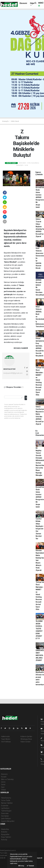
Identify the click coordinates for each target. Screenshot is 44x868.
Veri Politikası (6, 742)
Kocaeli (4, 777)
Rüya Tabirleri (6, 837)
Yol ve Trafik (6, 800)
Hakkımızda (5, 736)
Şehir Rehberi (6, 819)
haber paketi (5, 860)
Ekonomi (23, 3)
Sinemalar (5, 813)
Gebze (4, 790)
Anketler (4, 832)
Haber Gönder (26, 742)
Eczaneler (5, 806)
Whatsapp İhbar (26, 739)
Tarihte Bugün (6, 811)
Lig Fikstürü (5, 808)
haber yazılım (5, 863)
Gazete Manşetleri (8, 821)
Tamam (30, 866)
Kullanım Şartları (26, 736)
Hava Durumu (6, 798)
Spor (3, 787)
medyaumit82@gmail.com (13, 373)
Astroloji (4, 840)
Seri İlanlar (5, 816)
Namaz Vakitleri (7, 803)
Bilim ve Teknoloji (7, 779)
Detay (21, 866)
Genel (3, 785)
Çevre (3, 782)
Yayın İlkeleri (6, 739)
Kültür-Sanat (15, 121)
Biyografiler (5, 834)
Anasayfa (6, 121)
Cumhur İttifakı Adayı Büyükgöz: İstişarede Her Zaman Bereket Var (40, 529)
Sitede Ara (5, 829)
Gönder (26, 398)
